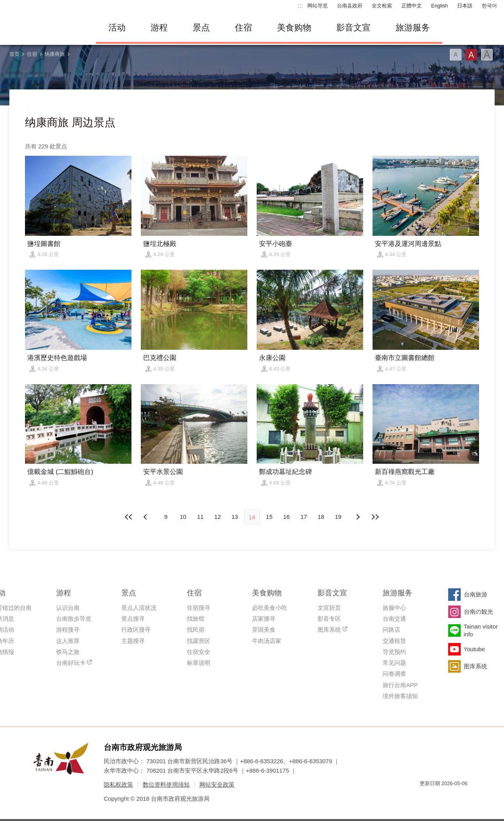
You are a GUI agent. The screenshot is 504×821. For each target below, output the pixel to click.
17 (304, 517)
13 (235, 517)
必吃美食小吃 (270, 608)
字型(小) (456, 55)
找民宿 (196, 630)
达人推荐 (68, 641)
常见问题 (394, 663)
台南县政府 (350, 6)
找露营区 (199, 641)
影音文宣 (353, 28)
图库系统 (329, 630)
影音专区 (329, 619)
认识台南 (68, 608)
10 (183, 517)
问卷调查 (394, 674)
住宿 (243, 28)
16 (287, 517)
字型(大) (487, 55)
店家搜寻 (264, 619)
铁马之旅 (68, 652)
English (439, 6)
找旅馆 (196, 619)
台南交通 (394, 619)
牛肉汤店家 (267, 641)
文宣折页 (329, 608)
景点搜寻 (133, 619)
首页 (14, 54)
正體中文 (412, 6)
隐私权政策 (118, 784)
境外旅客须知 (400, 696)
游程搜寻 (68, 630)
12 (217, 517)
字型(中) (471, 55)
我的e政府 (426, 797)
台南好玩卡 (71, 663)
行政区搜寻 (136, 630)
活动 (117, 28)
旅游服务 (413, 28)
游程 (159, 28)
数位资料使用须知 (166, 784)
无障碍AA (453, 797)
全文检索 (382, 6)
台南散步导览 (74, 619)
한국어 (489, 6)
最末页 (375, 517)
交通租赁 (394, 641)
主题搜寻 (133, 641)
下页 (146, 517)
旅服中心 (394, 608)
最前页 (129, 517)
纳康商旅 (55, 54)
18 (321, 517)
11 (200, 517)
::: (300, 6)
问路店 (391, 630)
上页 (358, 517)
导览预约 (394, 652)
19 (338, 517)
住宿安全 (199, 652)
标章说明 (199, 663)
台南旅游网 (45, 28)
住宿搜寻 (199, 608)
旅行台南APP (400, 685)
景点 (201, 28)
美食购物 (294, 28)
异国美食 (264, 630)
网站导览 (318, 6)
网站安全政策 (217, 784)
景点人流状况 (139, 608)
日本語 (465, 6)
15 (269, 517)
